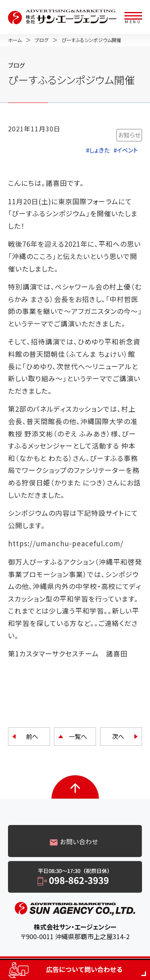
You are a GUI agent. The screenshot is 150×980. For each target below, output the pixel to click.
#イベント (126, 150)
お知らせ (129, 135)
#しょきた (98, 150)
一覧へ (78, 736)
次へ (118, 736)
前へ (32, 736)
